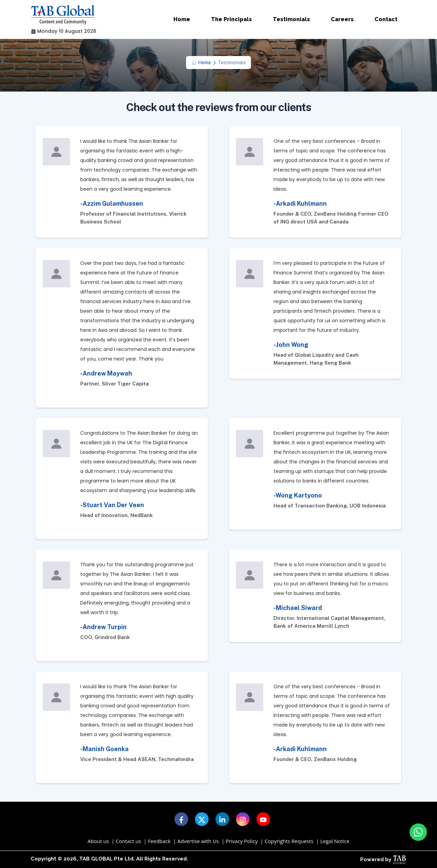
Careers (342, 19)
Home (182, 19)
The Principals (231, 19)
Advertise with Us (198, 841)
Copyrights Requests (289, 841)
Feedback (159, 841)
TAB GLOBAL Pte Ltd (106, 859)
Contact (386, 19)
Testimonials (291, 19)
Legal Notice (335, 841)
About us (98, 841)
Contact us (128, 841)
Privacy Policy (242, 841)
